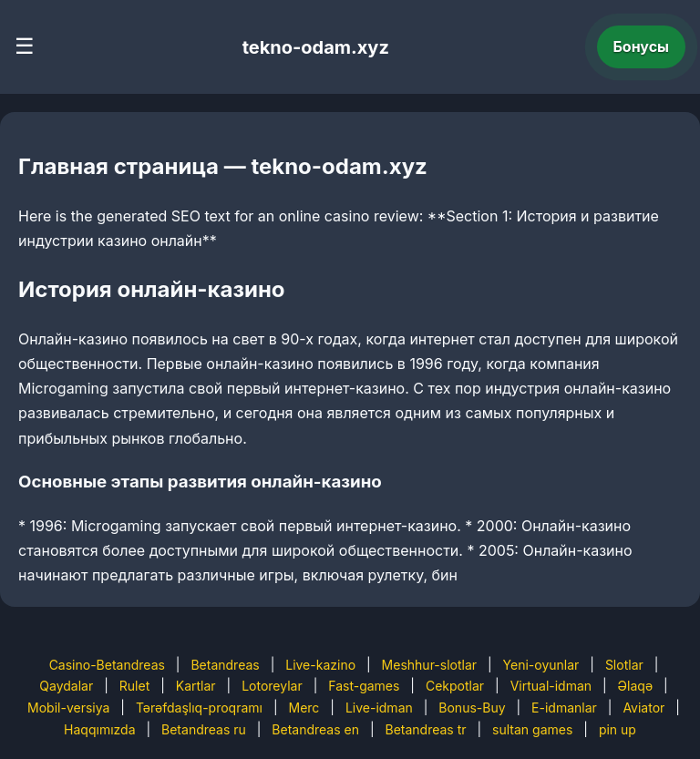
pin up (618, 729)
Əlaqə (635, 686)
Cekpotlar (455, 686)
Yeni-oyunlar (541, 665)
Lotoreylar (272, 686)
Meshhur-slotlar (429, 665)
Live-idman (379, 708)
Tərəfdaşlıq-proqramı (199, 708)
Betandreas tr (426, 729)
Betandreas (225, 665)
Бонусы (642, 46)
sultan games (532, 729)
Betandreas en (315, 729)
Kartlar (196, 686)
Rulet (134, 686)
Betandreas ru (204, 729)
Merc (304, 708)
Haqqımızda (99, 729)
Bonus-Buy (472, 708)
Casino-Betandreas (107, 665)
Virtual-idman (551, 686)
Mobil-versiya (68, 708)
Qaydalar (66, 686)
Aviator (643, 708)
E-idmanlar (564, 708)
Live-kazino (320, 665)
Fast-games (364, 686)
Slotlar (624, 665)
